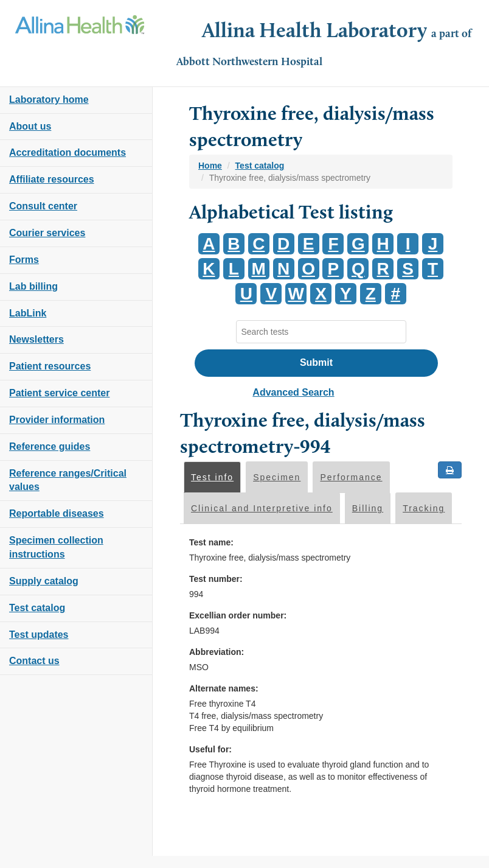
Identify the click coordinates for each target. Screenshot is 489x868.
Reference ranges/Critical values (68, 480)
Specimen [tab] (277, 477)
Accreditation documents (68, 152)
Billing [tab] (368, 508)
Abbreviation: (217, 652)
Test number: (216, 579)
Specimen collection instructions (56, 547)
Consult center (43, 206)
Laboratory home (49, 100)
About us (30, 126)
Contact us (34, 661)
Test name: (211, 542)
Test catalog (37, 608)
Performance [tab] (351, 477)
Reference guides (50, 446)
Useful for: (210, 749)
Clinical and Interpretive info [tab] (262, 508)
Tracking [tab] (424, 508)
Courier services (47, 233)
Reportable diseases (57, 513)
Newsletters (36, 339)
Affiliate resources (52, 179)
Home (210, 166)
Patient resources (50, 366)
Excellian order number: (238, 615)
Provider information (57, 420)
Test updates (39, 635)
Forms (24, 260)
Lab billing (33, 286)
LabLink (28, 313)
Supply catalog (44, 581)
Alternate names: (224, 688)
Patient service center (59, 393)
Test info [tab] (212, 477)
